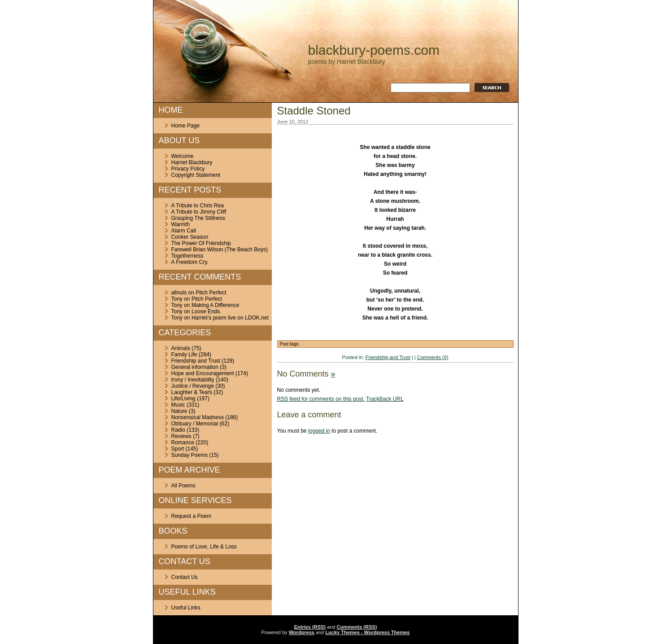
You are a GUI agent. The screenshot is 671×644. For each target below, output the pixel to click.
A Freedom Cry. (190, 262)
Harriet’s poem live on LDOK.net (230, 318)
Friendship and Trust (196, 361)
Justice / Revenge (193, 386)
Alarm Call (184, 231)
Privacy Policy (188, 169)
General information (195, 367)
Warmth (181, 224)
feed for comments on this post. (321, 399)
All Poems (183, 486)
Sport (178, 449)
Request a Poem (191, 516)
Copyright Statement (196, 175)
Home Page (185, 126)
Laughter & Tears (192, 392)
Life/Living (183, 399)
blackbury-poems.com (374, 50)
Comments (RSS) (357, 627)
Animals (181, 348)
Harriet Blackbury (192, 162)
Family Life (184, 355)
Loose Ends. (207, 311)
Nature (179, 411)
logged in (319, 431)
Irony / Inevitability (193, 380)
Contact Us (185, 577)
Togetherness (187, 256)
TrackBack (385, 399)
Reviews (181, 436)
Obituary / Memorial (195, 424)
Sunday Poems (190, 455)
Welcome (183, 156)
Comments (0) (433, 357)
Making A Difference (216, 305)
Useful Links (186, 608)
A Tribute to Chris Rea (198, 206)
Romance (183, 442)
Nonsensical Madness (198, 417)
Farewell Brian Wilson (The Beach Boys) (220, 250)
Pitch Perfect (211, 293)
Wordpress (302, 632)
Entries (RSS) (310, 627)
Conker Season (190, 237)
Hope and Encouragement (203, 373)
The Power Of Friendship (201, 243)
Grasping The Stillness (198, 218)
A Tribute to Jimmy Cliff (199, 212)
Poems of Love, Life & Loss (204, 547)
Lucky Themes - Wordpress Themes (367, 632)
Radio (178, 430)
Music (178, 405)
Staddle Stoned (314, 111)
